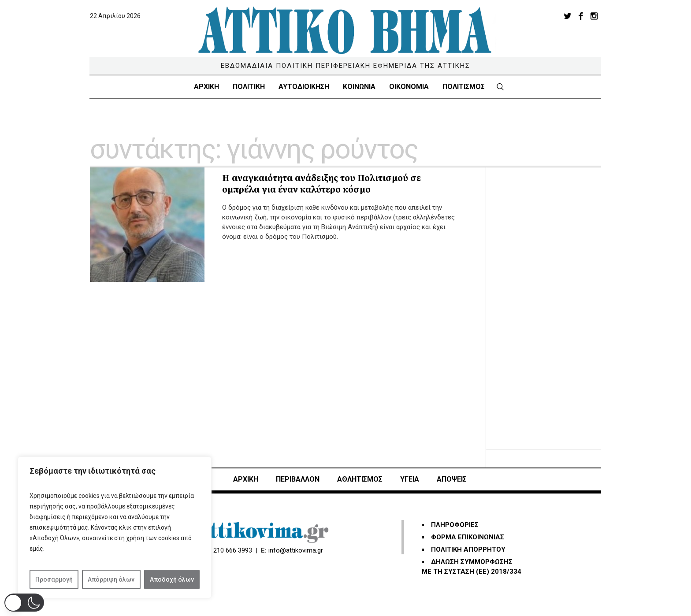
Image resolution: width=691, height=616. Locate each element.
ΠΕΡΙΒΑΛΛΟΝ (298, 479)
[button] (24, 603)
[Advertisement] (552, 300)
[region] (115, 527)
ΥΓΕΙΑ (410, 479)
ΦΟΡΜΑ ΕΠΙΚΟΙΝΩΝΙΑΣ (468, 537)
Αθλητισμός (360, 479)
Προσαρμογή (54, 579)
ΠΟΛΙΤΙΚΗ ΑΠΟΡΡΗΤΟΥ (468, 549)
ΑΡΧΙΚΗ (246, 479)
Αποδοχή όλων (172, 579)
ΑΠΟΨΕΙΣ (452, 479)
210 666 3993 (233, 550)
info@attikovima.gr (296, 550)
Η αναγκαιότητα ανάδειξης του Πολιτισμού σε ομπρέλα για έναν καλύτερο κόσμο (321, 184)
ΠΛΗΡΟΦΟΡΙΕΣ (455, 525)
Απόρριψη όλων (111, 579)
